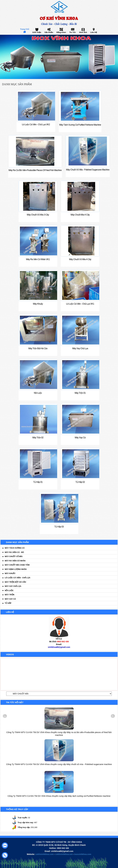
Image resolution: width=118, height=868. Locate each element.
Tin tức (73, 32)
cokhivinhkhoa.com (45, 854)
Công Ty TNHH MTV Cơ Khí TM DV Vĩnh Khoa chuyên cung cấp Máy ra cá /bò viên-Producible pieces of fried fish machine (59, 734)
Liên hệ (94, 32)
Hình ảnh (83, 32)
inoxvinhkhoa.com (83, 854)
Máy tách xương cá (15, 548)
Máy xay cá (10, 599)
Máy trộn (10, 595)
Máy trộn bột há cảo (15, 582)
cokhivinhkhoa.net (64, 854)
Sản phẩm (49, 32)
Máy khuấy (10, 573)
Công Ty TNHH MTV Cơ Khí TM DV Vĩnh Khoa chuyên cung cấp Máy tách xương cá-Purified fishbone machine (59, 796)
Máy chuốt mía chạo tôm (17, 565)
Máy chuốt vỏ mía (14, 556)
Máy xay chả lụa (13, 586)
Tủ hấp (8, 603)
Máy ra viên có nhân (15, 561)
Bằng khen (61, 32)
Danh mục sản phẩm (17, 84)
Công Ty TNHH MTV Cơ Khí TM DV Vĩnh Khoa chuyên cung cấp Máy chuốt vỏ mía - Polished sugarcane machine (59, 764)
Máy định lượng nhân (16, 569)
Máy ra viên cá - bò (14, 552)
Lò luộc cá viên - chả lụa (18, 578)
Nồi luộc (9, 590)
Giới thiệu (37, 32)
